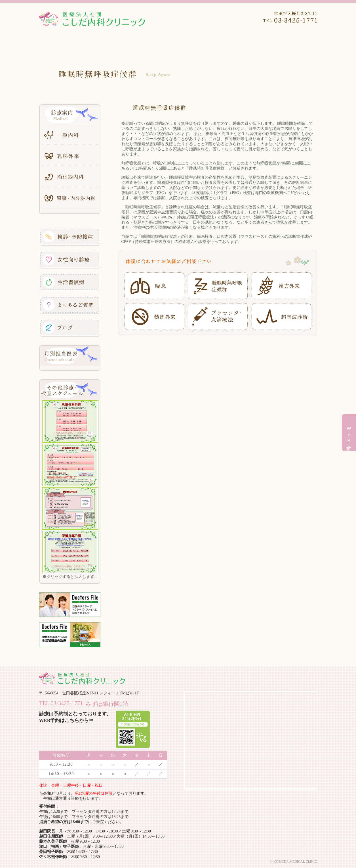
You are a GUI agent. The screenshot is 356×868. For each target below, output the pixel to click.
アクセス (258, 43)
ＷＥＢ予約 (349, 433)
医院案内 (99, 43)
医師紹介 (138, 43)
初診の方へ (297, 43)
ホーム (59, 43)
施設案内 (218, 43)
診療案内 (178, 43)
